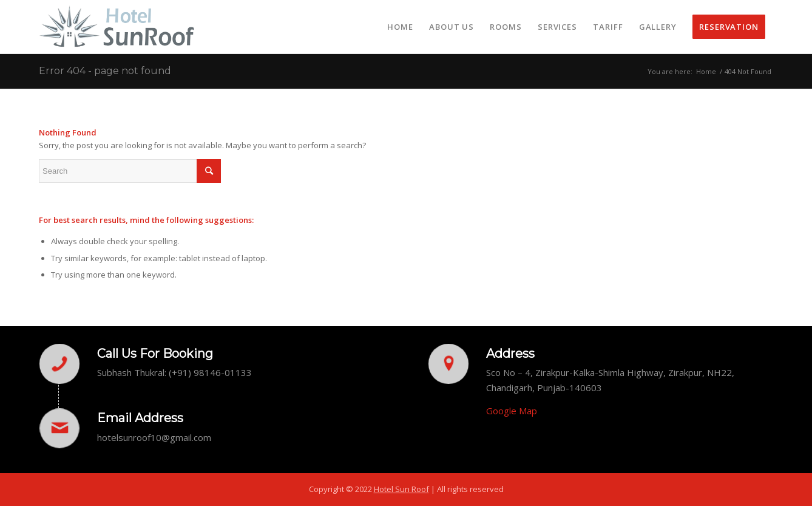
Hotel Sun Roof (401, 489)
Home (706, 71)
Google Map (512, 411)
